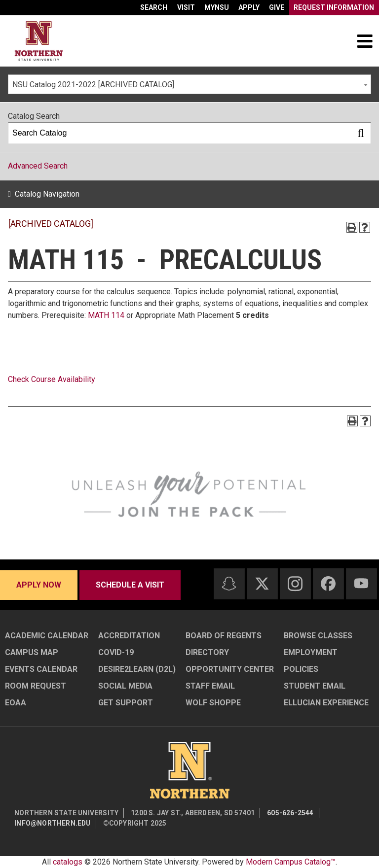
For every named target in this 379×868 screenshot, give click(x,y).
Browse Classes (318, 636)
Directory (207, 652)
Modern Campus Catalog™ (291, 862)
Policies (301, 669)
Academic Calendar (47, 636)
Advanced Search (38, 166)
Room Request (36, 686)
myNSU (217, 7)
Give (277, 7)
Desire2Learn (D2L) (137, 669)
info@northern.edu (52, 823)
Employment (311, 652)
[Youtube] (361, 583)
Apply (249, 7)
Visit (186, 7)
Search (154, 7)
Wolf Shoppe (213, 703)
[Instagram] (295, 584)
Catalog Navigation (47, 194)
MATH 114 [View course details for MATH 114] (106, 315)
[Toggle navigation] (365, 41)
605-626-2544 (290, 813)
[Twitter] (262, 584)
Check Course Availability (52, 379)
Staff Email (210, 686)
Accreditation (129, 636)
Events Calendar (41, 669)
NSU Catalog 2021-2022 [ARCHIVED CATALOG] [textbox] (93, 85)
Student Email (315, 686)
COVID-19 (116, 652)
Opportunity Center (230, 669)
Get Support (126, 703)
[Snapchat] (229, 584)
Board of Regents (224, 636)
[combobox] (189, 84)
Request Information (334, 7)
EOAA (16, 703)
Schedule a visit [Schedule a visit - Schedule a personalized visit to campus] (130, 585)
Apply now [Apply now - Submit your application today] (39, 585)
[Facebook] (328, 584)
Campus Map (32, 652)
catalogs (68, 862)
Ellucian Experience (326, 703)
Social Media (125, 686)
